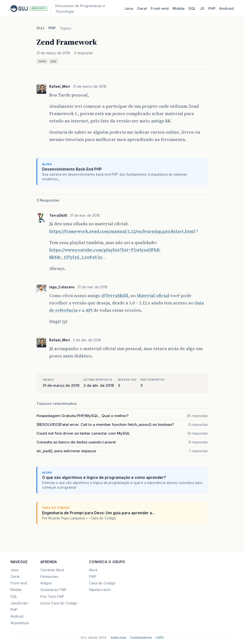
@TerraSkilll (115, 295)
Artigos (46, 583)
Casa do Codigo (102, 583)
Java (129, 8)
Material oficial (153, 295)
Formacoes (49, 576)
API (89, 310)
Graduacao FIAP (53, 590)
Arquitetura (20, 623)
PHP (212, 8)
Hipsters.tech (100, 590)
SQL (192, 8)
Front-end (19, 583)
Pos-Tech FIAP (52, 596)
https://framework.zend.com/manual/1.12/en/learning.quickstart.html (122, 231)
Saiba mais (118, 638)
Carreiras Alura (52, 570)
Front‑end (160, 8)
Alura (93, 570)
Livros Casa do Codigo (59, 603)
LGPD (160, 638)
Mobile (179, 8)
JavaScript (19, 603)
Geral (142, 8)
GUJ (40, 28)
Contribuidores (141, 638)
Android (227, 8)
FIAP (93, 576)
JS (202, 8)
